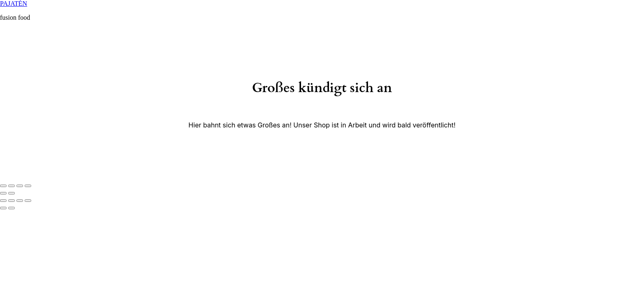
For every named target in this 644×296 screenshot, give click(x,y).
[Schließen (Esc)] (3, 186)
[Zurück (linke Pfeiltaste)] (3, 193)
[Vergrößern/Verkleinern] (28, 186)
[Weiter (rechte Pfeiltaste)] (11, 193)
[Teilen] (11, 186)
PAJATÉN (14, 3)
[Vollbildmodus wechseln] (20, 186)
